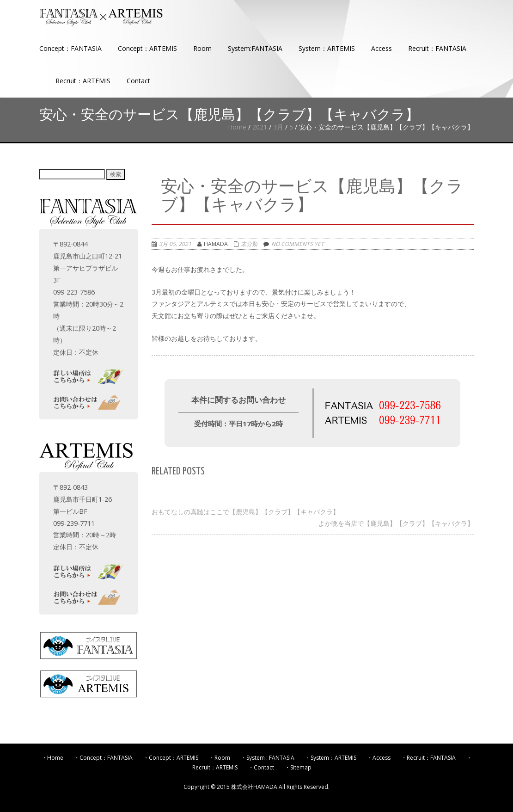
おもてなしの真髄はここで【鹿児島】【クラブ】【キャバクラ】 (245, 512)
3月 (278, 127)
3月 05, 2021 (175, 244)
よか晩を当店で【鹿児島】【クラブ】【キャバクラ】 (396, 523)
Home (237, 127)
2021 (260, 127)
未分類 (249, 244)
